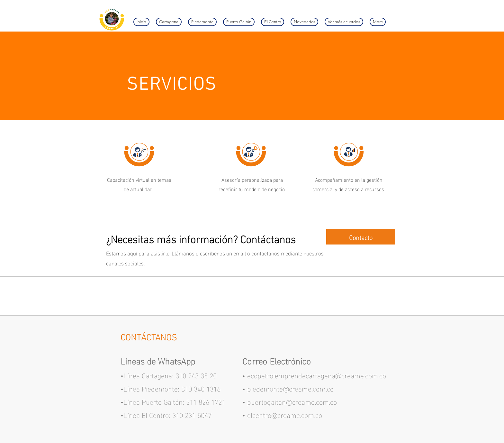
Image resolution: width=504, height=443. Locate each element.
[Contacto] (361, 237)
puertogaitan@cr (273, 401)
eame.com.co (317, 401)
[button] (344, 22)
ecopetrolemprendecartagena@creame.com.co (317, 375)
